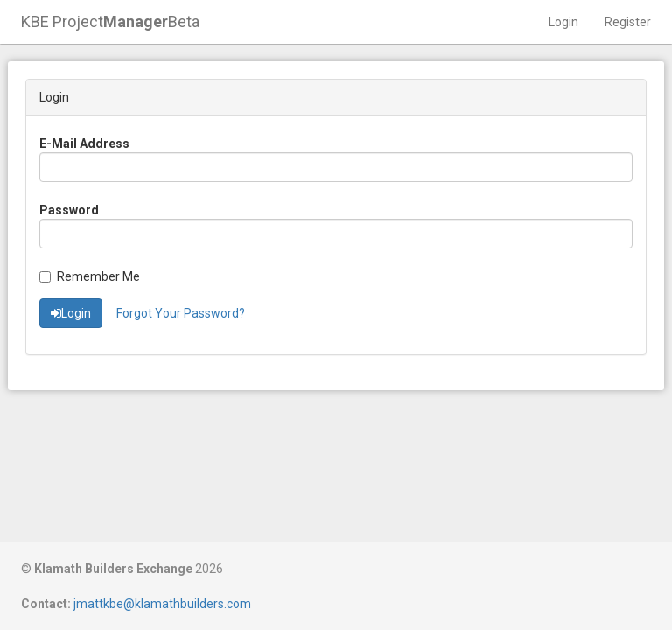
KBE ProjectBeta (110, 21)
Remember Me (90, 276)
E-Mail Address (84, 143)
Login (563, 22)
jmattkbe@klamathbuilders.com (162, 604)
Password (69, 210)
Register (628, 22)
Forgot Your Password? (181, 313)
